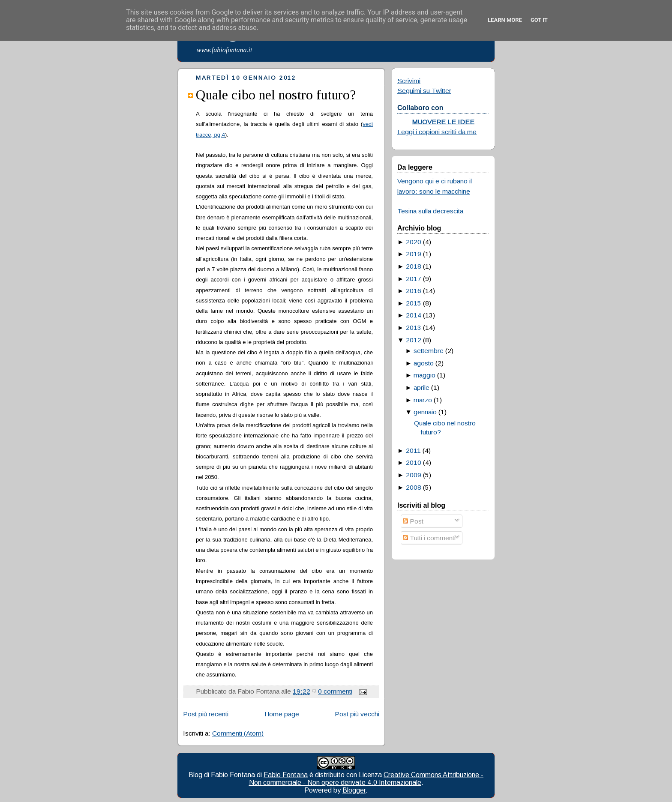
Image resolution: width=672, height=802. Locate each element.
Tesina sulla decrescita (430, 211)
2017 (414, 279)
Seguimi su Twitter (424, 91)
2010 (414, 462)
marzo (423, 400)
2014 (414, 315)
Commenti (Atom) (238, 733)
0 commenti (335, 691)
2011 (413, 450)
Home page (282, 714)
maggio (424, 375)
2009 (414, 475)
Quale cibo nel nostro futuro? (276, 95)
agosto (424, 363)
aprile (421, 388)
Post (413, 521)
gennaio (425, 412)
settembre (429, 351)
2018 (414, 266)
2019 (414, 254)
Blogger (354, 790)
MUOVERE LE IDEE (443, 122)
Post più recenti (206, 714)
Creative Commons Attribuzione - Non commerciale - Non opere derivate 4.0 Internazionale (366, 779)
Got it (539, 20)
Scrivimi (409, 81)
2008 (414, 487)
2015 (414, 303)
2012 (414, 340)
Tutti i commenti (429, 538)
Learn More (505, 20)
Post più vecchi (357, 714)
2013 (414, 328)
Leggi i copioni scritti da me (437, 132)
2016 (414, 291)
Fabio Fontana (286, 775)
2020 (414, 242)
